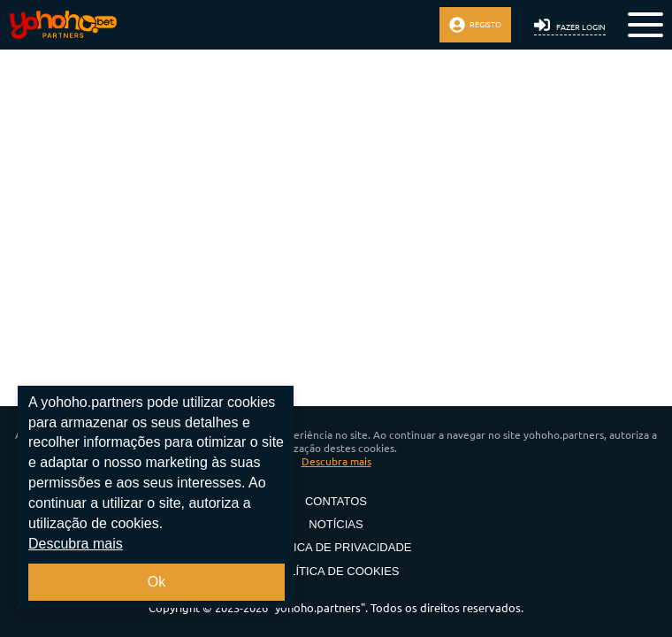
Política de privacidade (336, 548)
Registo (475, 25)
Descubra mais (336, 461)
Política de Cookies (336, 572)
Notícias (336, 525)
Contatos (336, 502)
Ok (157, 582)
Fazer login (570, 25)
